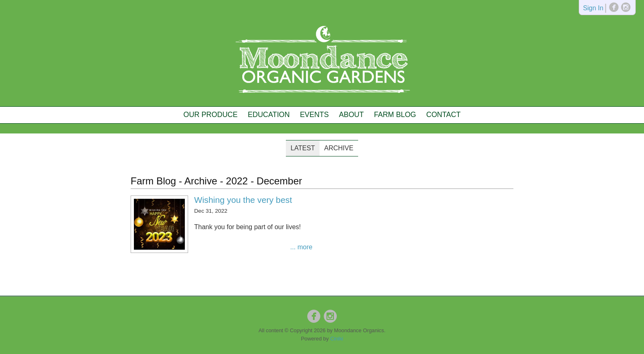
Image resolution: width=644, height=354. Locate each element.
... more (301, 247)
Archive (339, 148)
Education (269, 115)
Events (314, 115)
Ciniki (337, 339)
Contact (444, 115)
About (351, 115)
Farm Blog (395, 115)
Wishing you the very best (243, 200)
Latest (303, 148)
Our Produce (211, 115)
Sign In (593, 8)
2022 (237, 181)
